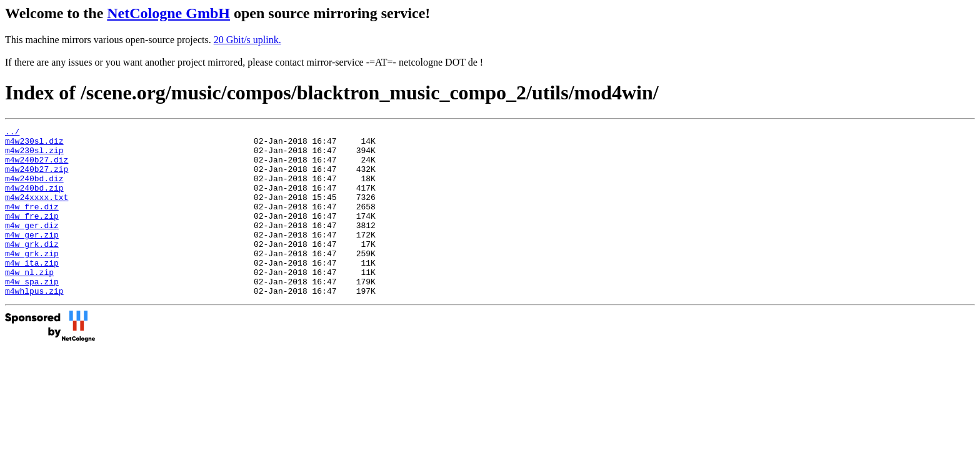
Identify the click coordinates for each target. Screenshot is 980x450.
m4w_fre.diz (32, 223)
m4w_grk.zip (32, 279)
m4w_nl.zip (29, 302)
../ (12, 133)
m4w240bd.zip (34, 201)
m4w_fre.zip (32, 234)
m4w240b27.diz (37, 167)
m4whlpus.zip (34, 324)
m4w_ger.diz (32, 246)
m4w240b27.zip (37, 178)
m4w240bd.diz (34, 189)
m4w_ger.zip (32, 257)
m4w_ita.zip (32, 291)
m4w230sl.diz (34, 144)
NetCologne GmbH (168, 13)
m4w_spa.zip (32, 313)
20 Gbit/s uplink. (247, 40)
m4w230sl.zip (34, 156)
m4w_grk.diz (32, 268)
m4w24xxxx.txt (37, 212)
